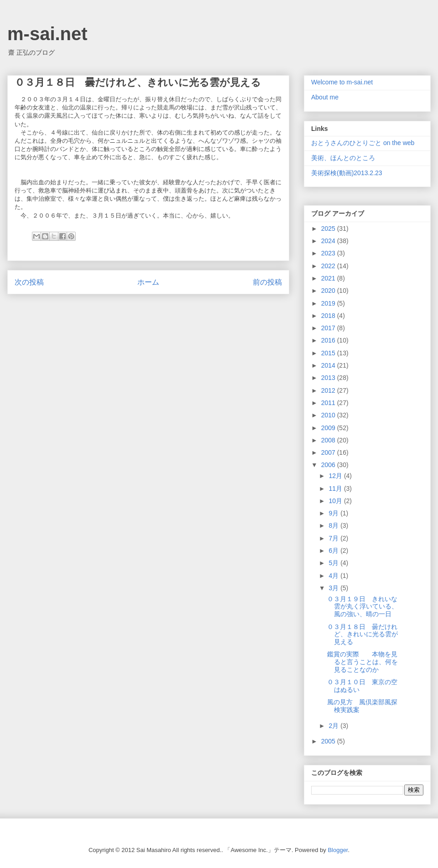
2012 (329, 390)
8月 (334, 525)
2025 (329, 229)
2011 (329, 403)
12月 (336, 476)
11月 (336, 489)
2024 (329, 241)
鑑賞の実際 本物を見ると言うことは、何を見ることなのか (362, 662)
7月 (334, 538)
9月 (334, 513)
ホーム (148, 282)
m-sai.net (47, 34)
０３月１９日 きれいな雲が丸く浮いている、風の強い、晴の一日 (362, 607)
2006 (329, 465)
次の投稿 (29, 282)
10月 (336, 501)
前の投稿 (267, 282)
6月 (334, 551)
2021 (329, 278)
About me (325, 97)
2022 (329, 266)
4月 (334, 576)
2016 (329, 340)
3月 (334, 588)
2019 (329, 303)
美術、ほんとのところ (343, 158)
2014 (329, 365)
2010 (329, 415)
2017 (329, 328)
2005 (329, 741)
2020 (329, 291)
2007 (329, 452)
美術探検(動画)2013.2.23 (347, 173)
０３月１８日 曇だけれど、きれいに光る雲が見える (362, 634)
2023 (329, 253)
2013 (329, 378)
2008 (329, 440)
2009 (329, 428)
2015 (329, 353)
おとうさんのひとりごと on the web (363, 143)
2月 (334, 726)
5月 (334, 563)
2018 (329, 316)
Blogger (338, 850)
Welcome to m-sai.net (342, 82)
